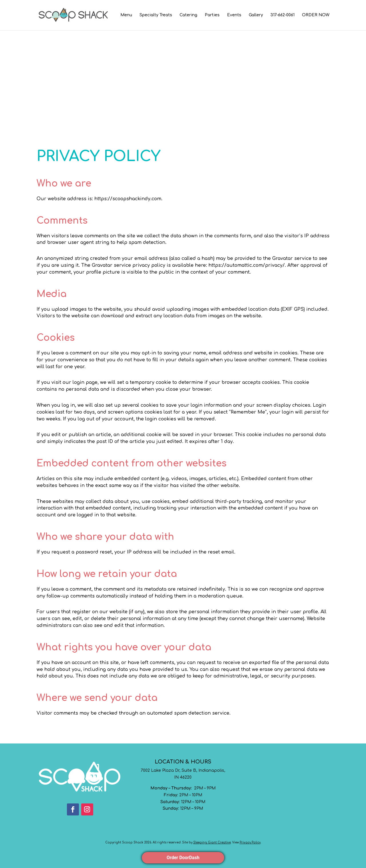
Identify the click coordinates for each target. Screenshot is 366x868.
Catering (188, 15)
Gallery (256, 15)
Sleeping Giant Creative (212, 842)
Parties (212, 15)
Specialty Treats (156, 15)
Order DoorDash (183, 858)
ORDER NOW (316, 15)
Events (234, 15)
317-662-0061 (283, 15)
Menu (126, 15)
